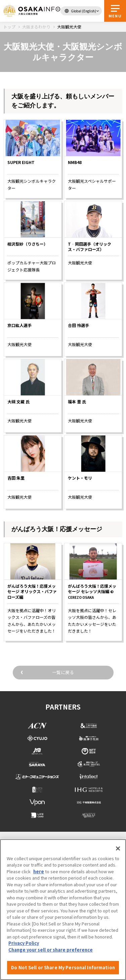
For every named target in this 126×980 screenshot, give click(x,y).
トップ (9, 27)
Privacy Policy (24, 943)
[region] (63, 910)
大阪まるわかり (36, 27)
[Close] (118, 848)
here (39, 871)
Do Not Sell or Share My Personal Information (63, 967)
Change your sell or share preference (51, 950)
